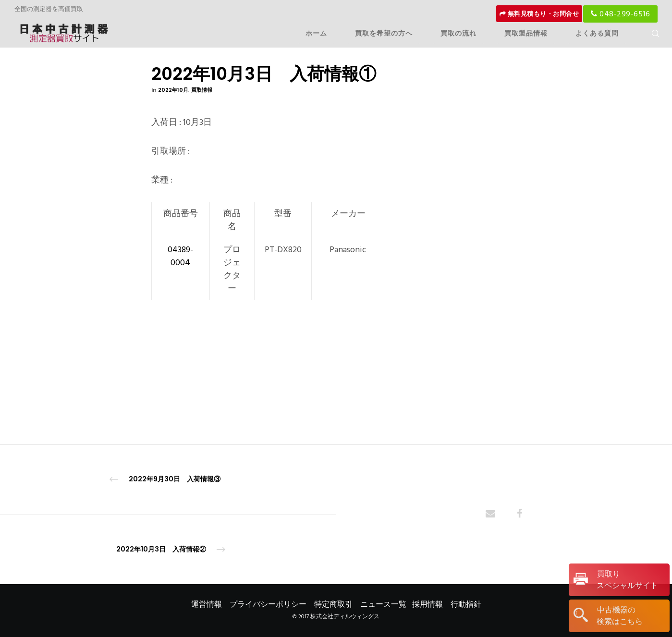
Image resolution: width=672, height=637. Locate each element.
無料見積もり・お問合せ (539, 14)
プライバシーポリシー (268, 604)
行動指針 (466, 604)
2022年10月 (173, 90)
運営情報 (207, 604)
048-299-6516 (620, 14)
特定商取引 (333, 604)
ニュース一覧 (383, 604)
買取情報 (202, 90)
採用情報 (428, 604)
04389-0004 (180, 256)
